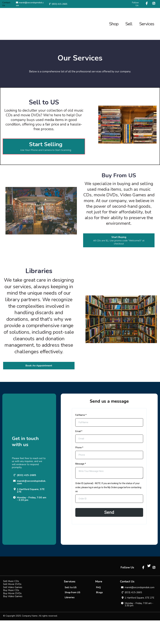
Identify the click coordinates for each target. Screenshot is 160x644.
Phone (79, 448)
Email (79, 431)
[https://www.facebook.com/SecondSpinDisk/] (147, 4)
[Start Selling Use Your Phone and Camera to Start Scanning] (44, 146)
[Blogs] (99, 616)
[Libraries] (70, 621)
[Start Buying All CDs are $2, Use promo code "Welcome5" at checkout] (119, 240)
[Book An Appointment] (39, 366)
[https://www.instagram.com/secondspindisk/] (154, 4)
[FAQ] (98, 611)
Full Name (81, 415)
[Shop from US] (72, 616)
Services (147, 24)
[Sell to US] (71, 611)
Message (81, 464)
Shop (114, 24)
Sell (129, 24)
